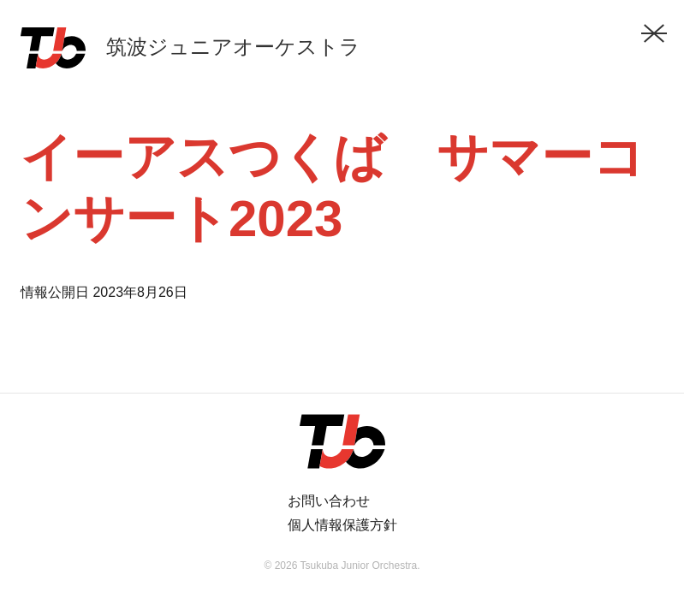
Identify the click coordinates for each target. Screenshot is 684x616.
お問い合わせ (329, 501)
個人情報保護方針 (342, 525)
